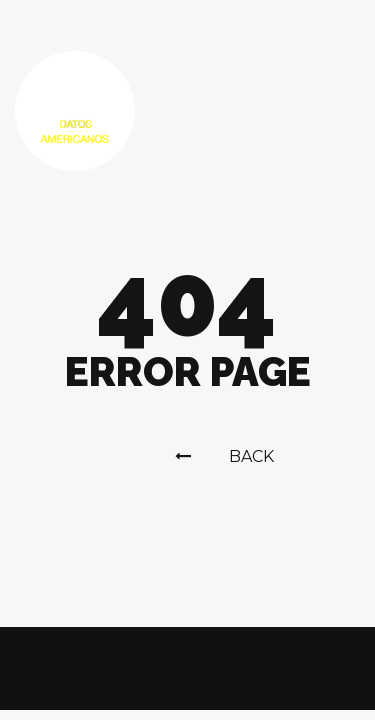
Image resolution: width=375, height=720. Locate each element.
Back (224, 456)
